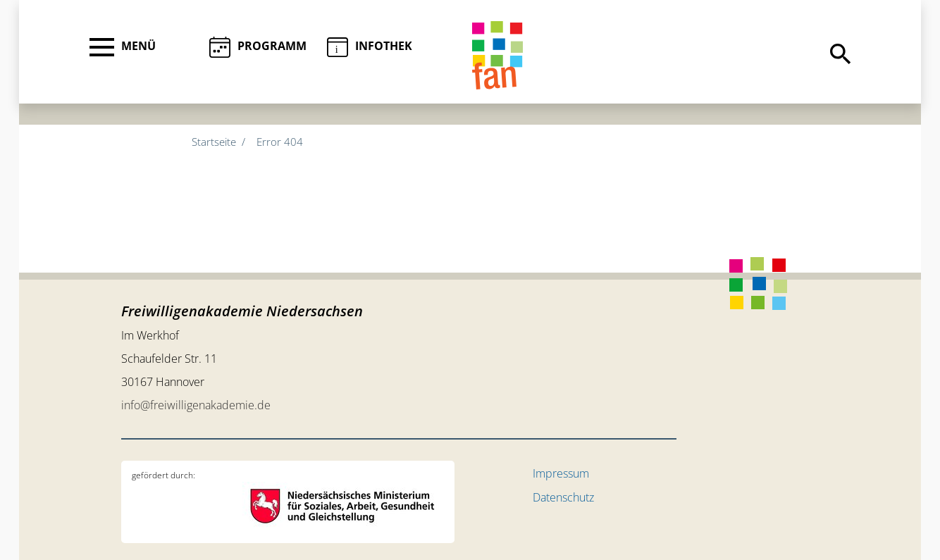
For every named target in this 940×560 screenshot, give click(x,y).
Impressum (561, 473)
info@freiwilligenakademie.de (196, 405)
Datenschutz (563, 497)
